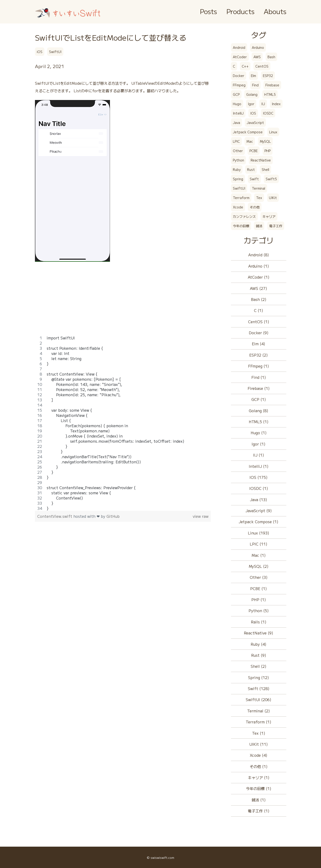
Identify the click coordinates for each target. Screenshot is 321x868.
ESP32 (268, 76)
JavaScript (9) (259, 511)
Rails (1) (259, 622)
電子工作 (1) (259, 811)
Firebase (272, 85)
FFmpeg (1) (259, 366)
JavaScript (255, 123)
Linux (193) (259, 533)
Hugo (237, 104)
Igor (251, 104)
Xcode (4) (259, 755)
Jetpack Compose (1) (259, 522)
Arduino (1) (259, 266)
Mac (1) (259, 555)
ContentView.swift (55, 516)
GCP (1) (259, 399)
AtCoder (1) (259, 277)
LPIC (236, 141)
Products (240, 11)
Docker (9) (259, 333)
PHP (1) (259, 599)
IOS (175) (259, 477)
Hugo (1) (259, 433)
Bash (271, 57)
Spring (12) (259, 677)
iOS (40, 52)
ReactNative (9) (259, 633)
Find (255, 85)
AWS (257, 57)
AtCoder (240, 57)
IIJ (263, 104)
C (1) (259, 310)
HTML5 (270, 94)
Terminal (259, 188)
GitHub (113, 516)
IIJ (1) (259, 455)
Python (238, 160)
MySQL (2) (259, 566)
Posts (208, 11)
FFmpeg (239, 85)
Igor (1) (259, 444)
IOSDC (268, 113)
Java (236, 123)
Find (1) (259, 377)
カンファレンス (244, 216)
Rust (251, 169)
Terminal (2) (259, 711)
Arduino (258, 47)
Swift (254, 179)
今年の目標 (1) (259, 788)
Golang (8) (259, 411)
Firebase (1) (259, 388)
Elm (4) (259, 344)
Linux (273, 132)
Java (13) (259, 499)
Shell (265, 169)
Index (276, 104)
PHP (268, 151)
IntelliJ (238, 113)
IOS (253, 113)
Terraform (241, 198)
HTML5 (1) (259, 422)
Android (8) (259, 255)
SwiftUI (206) (259, 699)
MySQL (265, 141)
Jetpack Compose (248, 132)
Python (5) (259, 611)
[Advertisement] (123, 302)
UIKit (273, 198)
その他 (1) (259, 766)
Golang (252, 94)
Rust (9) (259, 655)
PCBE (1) (259, 588)
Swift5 (271, 179)
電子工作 (276, 226)
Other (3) (259, 577)
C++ (245, 66)
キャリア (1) (259, 777)
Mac (250, 141)
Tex (259, 198)
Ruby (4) (259, 644)
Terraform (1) (259, 722)
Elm (253, 76)
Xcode (238, 207)
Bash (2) (259, 299)
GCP (236, 94)
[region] (123, 423)
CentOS (262, 66)
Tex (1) (259, 733)
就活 (259, 226)
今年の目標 (241, 226)
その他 (255, 207)
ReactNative (261, 160)
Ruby (237, 169)
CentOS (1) (259, 322)
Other (238, 151)
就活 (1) (259, 800)
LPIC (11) (259, 544)
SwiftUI (55, 52)
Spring (238, 179)
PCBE (254, 151)
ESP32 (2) (259, 355)
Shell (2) (259, 666)
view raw (201, 516)
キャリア (269, 216)
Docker (239, 76)
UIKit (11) (259, 744)
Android (239, 47)
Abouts (275, 11)
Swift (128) (259, 688)
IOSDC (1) (259, 488)
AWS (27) (259, 288)
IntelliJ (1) (259, 466)
